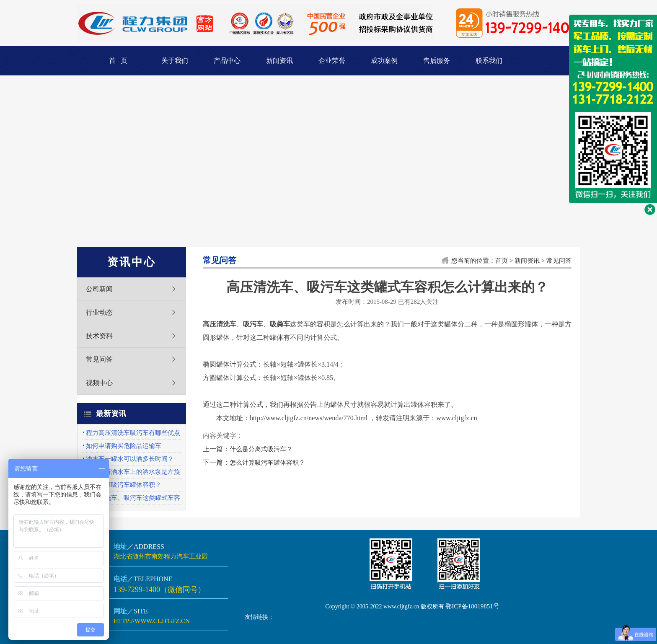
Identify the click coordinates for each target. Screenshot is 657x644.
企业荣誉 (332, 61)
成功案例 (384, 61)
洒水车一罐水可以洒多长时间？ (130, 459)
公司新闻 (99, 289)
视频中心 (99, 383)
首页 (502, 261)
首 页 (118, 61)
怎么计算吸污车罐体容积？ (124, 485)
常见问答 (99, 359)
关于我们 (175, 61)
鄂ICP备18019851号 (472, 606)
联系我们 (489, 61)
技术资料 (99, 336)
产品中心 (227, 61)
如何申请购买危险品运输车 (124, 446)
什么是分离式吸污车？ (261, 449)
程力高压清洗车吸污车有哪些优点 (133, 433)
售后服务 (437, 61)
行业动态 (99, 312)
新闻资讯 (279, 61)
